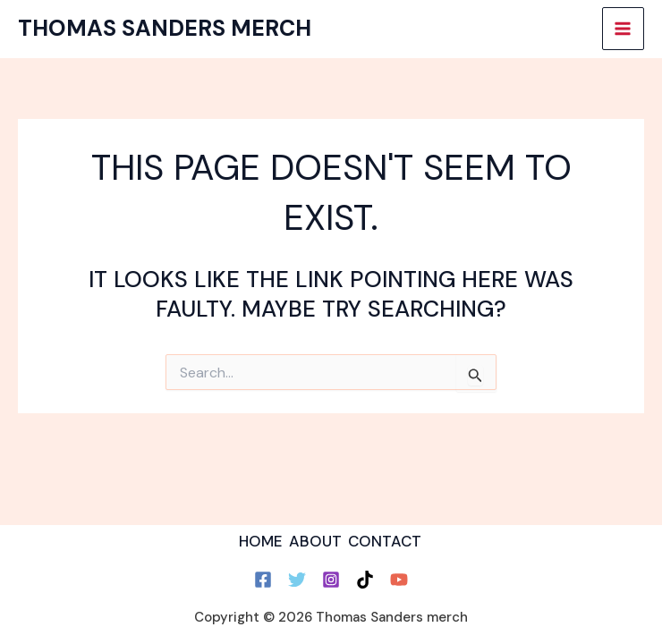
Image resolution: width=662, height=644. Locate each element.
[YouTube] (399, 580)
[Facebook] (263, 580)
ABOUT (315, 541)
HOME (261, 541)
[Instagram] (331, 580)
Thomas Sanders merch (165, 28)
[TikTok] (365, 580)
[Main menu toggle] (624, 29)
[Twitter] (297, 580)
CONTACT (385, 541)
